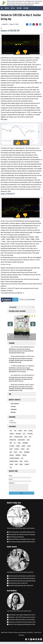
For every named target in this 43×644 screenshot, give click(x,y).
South (16, 452)
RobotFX (31, 634)
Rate (11, 437)
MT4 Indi (26, 8)
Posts (11, 421)
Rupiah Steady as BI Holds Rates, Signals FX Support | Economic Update (25, 385)
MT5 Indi (19, 8)
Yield (28, 440)
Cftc (24, 434)
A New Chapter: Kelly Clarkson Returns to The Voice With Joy (22, 621)
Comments (13, 423)
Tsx (11, 467)
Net (15, 431)
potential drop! (18, 437)
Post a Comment (27, 300)
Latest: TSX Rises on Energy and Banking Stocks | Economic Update (25, 347)
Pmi (22, 458)
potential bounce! (14, 458)
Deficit (26, 461)
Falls (21, 452)
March (24, 446)
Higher (18, 446)
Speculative (13, 440)
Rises (11, 449)
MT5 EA (7, 8)
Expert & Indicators (15, 404)
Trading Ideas (14, 409)
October (12, 446)
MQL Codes (13, 412)
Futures (17, 449)
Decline (12, 455)
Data (28, 449)
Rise (11, 452)
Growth (12, 434)
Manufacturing (14, 461)
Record (25, 455)
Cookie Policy (38, 634)
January (27, 464)
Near (21, 461)
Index (21, 464)
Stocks (30, 431)
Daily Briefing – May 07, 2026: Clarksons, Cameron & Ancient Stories (24, 618)
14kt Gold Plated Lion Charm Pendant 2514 (18, 584)
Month (20, 431)
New (11, 443)
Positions (30, 434)
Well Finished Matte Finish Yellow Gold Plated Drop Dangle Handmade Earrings (26, 580)
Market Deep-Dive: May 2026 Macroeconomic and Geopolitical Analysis (24, 536)
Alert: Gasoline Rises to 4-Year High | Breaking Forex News (23, 375)
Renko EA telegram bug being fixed (16, 538)
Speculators (21, 440)
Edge (16, 464)
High (25, 431)
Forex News (13, 406)
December (25, 443)
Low (30, 437)
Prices (11, 464)
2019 (11, 431)
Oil (15, 443)
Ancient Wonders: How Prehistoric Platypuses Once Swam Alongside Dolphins (25, 616)
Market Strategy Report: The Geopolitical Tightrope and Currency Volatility (25, 533)
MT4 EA (13, 8)
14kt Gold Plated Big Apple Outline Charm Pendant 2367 (21, 587)
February (18, 455)
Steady (23, 449)
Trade (19, 443)
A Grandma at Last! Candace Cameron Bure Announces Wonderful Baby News (25, 623)
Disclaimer (21, 636)
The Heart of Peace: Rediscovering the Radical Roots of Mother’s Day (24, 626)
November (27, 452)
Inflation (18, 434)
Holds (29, 446)
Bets (26, 437)
